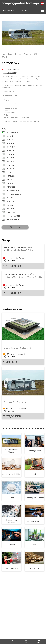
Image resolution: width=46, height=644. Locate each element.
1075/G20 (9, 176)
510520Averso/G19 (12, 194)
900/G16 (8, 147)
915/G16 (8, 150)
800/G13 (8, 136)
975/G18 (8, 158)
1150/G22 (8, 212)
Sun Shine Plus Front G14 (15, 402)
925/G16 (8, 201)
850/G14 (8, 143)
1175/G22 (8, 187)
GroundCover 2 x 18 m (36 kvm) (17, 348)
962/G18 (8, 209)
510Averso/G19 (11, 190)
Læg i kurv (9, 261)
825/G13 (8, 140)
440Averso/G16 (11, 216)
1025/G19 (8, 169)
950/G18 (8, 154)
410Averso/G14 (11, 132)
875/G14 (8, 198)
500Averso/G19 (11, 220)
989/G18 (8, 161)
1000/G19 (9, 165)
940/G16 (8, 205)
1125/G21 (8, 183)
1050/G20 (9, 172)
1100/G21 (8, 180)
